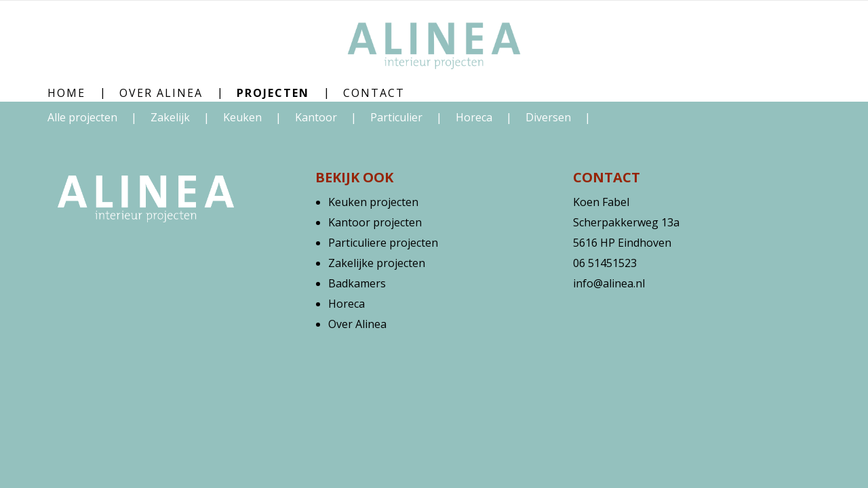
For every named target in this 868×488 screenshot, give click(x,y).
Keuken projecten (373, 202)
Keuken (244, 117)
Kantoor (317, 117)
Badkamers (357, 283)
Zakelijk (172, 117)
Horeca (475, 117)
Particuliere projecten (383, 243)
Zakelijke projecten (377, 263)
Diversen (550, 117)
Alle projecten (82, 117)
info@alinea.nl (609, 283)
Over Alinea (161, 93)
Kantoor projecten (375, 222)
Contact (374, 93)
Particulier (398, 117)
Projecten (273, 93)
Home (66, 93)
